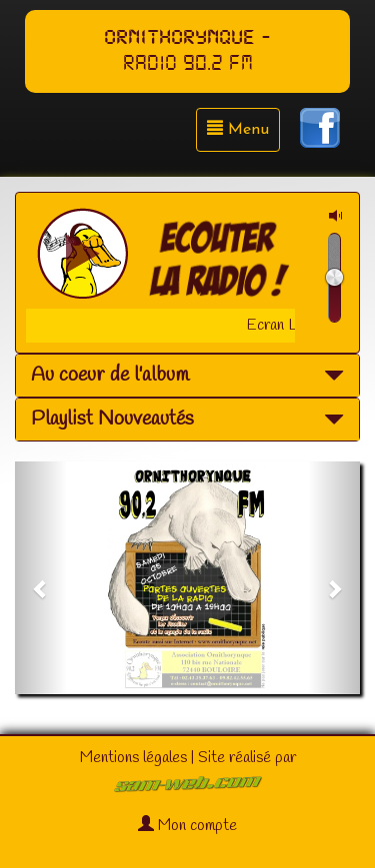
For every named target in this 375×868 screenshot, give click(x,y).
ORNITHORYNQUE (179, 38)
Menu (238, 129)
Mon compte (187, 826)
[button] (41, 578)
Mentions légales (133, 758)
